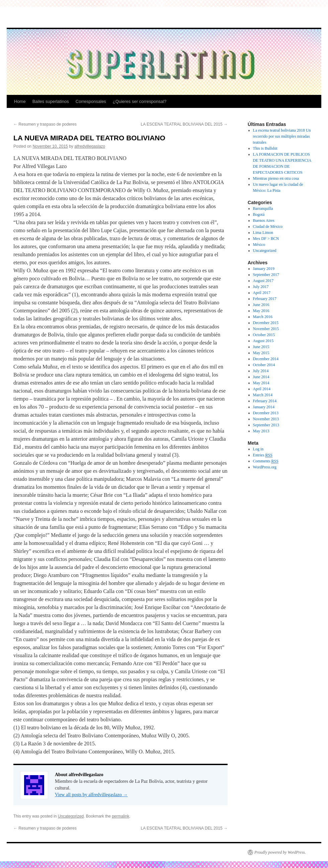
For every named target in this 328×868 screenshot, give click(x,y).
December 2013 (266, 413)
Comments (266, 461)
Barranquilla (263, 208)
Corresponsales (91, 101)
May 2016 (261, 311)
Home (20, 101)
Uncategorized (71, 816)
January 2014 (264, 407)
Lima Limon (263, 233)
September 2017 (266, 275)
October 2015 (264, 335)
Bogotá (259, 214)
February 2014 (265, 401)
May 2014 (261, 383)
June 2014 (261, 377)
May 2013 (261, 431)
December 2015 (266, 323)
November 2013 (266, 419)
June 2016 (261, 305)
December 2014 (266, 359)
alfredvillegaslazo (90, 146)
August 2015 (263, 341)
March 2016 (263, 317)
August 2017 (263, 281)
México (259, 245)
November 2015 (266, 329)
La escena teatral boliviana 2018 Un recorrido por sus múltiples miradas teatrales (282, 136)
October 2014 (264, 365)
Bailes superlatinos (51, 101)
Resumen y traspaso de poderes (45, 124)
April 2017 (262, 293)
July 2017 (261, 287)
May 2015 (261, 353)
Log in (258, 449)
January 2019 (264, 269)
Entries (263, 455)
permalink (120, 816)
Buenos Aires (264, 221)
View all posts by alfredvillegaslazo (91, 795)
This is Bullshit (265, 148)
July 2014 (261, 371)
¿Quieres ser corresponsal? (140, 101)
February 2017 (265, 299)
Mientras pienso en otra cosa (276, 178)
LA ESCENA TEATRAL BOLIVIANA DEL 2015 (184, 124)
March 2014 (263, 395)
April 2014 (262, 389)
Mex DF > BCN (266, 239)
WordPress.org (265, 467)
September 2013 (266, 425)
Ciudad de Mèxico (268, 227)
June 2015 (261, 347)
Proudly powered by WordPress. (280, 852)
